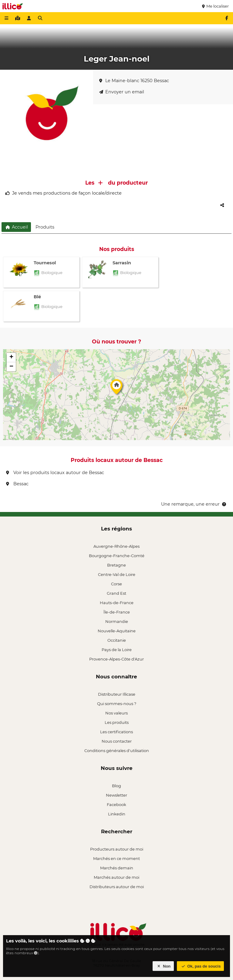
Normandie (117, 621)
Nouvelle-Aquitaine (117, 631)
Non (163, 966)
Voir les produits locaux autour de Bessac (55, 473)
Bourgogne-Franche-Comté (117, 556)
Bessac (17, 484)
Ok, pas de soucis (201, 966)
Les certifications (116, 732)
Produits (45, 227)
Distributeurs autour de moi (117, 887)
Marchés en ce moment (116, 858)
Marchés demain (117, 868)
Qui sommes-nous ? (117, 704)
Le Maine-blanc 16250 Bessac (134, 81)
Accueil (16, 227)
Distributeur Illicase (117, 694)
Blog (116, 786)
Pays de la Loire (117, 650)
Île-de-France (117, 612)
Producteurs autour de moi (117, 849)
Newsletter (116, 795)
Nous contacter (117, 741)
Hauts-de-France (117, 603)
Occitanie (117, 640)
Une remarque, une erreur (194, 504)
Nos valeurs (116, 713)
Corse (116, 584)
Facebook (116, 804)
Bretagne (116, 565)
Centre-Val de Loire (117, 574)
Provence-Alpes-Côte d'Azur (116, 659)
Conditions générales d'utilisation (117, 751)
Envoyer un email (122, 92)
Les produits (117, 722)
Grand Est (116, 593)
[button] (116, 388)
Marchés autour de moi (116, 877)
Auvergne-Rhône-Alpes (116, 546)
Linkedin (117, 814)
